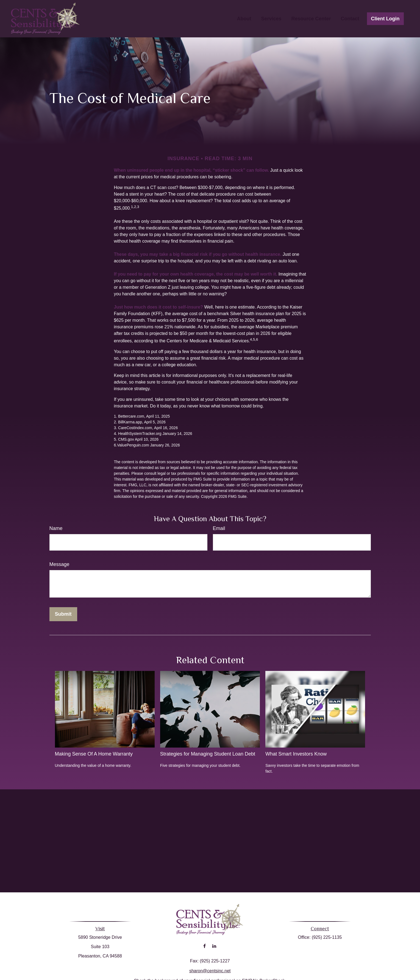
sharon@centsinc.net (210, 965)
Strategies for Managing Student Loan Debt (208, 754)
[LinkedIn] (214, 940)
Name (56, 528)
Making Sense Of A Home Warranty (94, 754)
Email (219, 528)
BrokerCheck (272, 975)
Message (59, 564)
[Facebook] (205, 940)
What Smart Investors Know (296, 754)
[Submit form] (63, 614)
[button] (244, 19)
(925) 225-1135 (325, 937)
